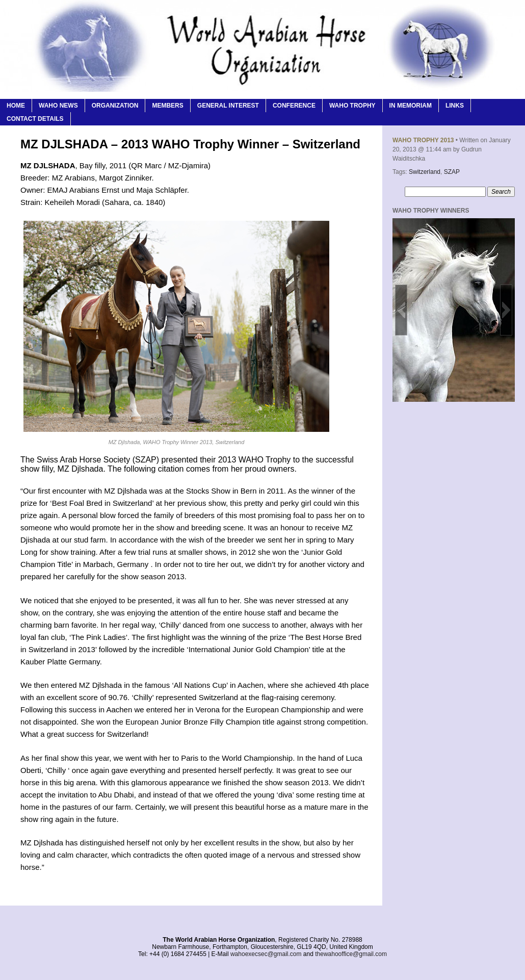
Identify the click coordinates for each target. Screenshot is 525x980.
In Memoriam (411, 106)
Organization (115, 106)
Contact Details (35, 119)
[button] (401, 310)
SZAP (452, 172)
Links (455, 106)
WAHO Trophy (352, 106)
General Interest (228, 106)
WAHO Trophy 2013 (423, 140)
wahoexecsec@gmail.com (266, 954)
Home (16, 106)
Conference (294, 106)
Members (167, 106)
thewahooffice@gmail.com (351, 954)
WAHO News (58, 106)
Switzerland (425, 172)
